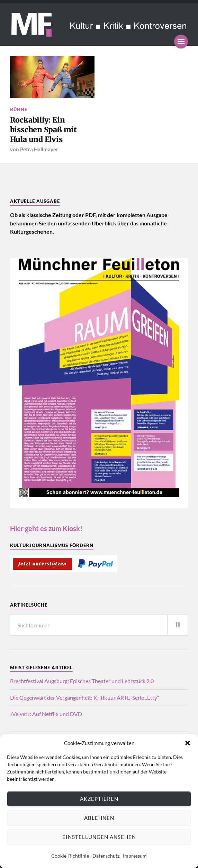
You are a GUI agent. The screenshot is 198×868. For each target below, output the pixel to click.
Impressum (135, 856)
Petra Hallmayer (39, 149)
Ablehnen (99, 818)
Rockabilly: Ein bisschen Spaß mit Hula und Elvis (43, 129)
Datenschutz (106, 856)
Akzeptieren (99, 799)
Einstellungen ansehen (99, 837)
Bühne (19, 109)
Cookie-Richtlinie (70, 856)
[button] (188, 743)
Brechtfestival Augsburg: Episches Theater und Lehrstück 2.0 (82, 681)
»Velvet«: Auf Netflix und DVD (46, 714)
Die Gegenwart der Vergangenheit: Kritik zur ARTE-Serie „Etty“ (85, 697)
